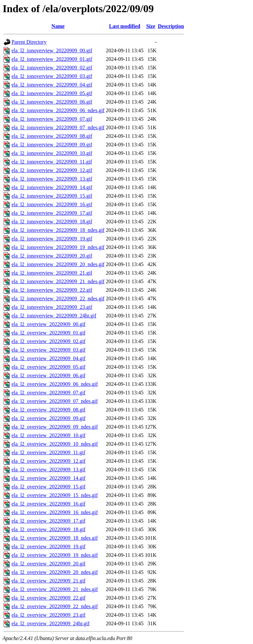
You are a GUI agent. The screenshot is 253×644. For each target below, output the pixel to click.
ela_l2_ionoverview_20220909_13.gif (52, 179)
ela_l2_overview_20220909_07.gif (48, 393)
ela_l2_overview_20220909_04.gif (48, 358)
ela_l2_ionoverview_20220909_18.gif (52, 222)
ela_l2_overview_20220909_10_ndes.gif (55, 444)
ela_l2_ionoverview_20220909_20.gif (52, 256)
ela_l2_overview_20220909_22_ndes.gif (55, 606)
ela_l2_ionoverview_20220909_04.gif (52, 85)
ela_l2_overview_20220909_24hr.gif (51, 623)
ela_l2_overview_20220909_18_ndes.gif (55, 538)
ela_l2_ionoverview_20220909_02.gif (52, 68)
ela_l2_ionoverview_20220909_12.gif (52, 170)
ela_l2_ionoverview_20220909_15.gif (52, 196)
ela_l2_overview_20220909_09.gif (48, 418)
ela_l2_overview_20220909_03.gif (48, 350)
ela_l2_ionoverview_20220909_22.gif (52, 290)
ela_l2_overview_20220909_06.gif (48, 375)
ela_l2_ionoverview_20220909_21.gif (52, 273)
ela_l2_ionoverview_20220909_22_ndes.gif (58, 298)
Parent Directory (29, 42)
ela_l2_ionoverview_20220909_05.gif (52, 93)
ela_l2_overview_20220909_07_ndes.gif (55, 401)
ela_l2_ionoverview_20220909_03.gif (52, 76)
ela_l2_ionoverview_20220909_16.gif (52, 204)
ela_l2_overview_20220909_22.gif (48, 598)
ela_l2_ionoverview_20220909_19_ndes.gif (58, 247)
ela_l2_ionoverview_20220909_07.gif (52, 119)
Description (171, 26)
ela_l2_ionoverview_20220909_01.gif (52, 59)
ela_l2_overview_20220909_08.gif (48, 410)
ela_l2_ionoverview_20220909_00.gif (52, 50)
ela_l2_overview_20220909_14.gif (48, 478)
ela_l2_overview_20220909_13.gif (48, 470)
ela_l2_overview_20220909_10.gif (48, 435)
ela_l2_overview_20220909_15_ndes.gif (55, 495)
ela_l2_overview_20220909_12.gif (48, 461)
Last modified (125, 26)
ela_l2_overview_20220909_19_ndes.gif (55, 555)
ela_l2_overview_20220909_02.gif (48, 341)
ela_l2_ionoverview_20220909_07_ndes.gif (58, 127)
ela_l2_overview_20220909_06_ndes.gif (55, 384)
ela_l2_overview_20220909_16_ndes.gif (55, 512)
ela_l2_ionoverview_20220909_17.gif (52, 213)
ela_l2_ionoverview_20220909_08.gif (52, 136)
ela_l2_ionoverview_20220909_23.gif (52, 307)
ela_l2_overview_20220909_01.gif (48, 333)
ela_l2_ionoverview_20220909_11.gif (52, 162)
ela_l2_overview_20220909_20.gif (48, 564)
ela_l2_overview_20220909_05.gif (48, 367)
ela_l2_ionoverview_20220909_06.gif (52, 102)
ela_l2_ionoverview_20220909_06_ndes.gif (58, 110)
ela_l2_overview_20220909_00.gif (48, 324)
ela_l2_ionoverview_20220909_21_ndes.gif (58, 281)
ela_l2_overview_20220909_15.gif (48, 487)
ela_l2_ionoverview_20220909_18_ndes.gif (58, 230)
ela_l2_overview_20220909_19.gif (48, 546)
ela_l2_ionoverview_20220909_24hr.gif (54, 316)
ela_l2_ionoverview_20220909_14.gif (52, 187)
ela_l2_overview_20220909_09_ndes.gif (55, 427)
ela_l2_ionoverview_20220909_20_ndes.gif (58, 264)
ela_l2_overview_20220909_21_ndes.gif (55, 589)
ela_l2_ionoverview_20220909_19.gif (52, 239)
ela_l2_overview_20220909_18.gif (48, 529)
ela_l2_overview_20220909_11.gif (48, 452)
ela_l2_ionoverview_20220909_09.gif (52, 145)
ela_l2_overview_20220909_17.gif (48, 521)
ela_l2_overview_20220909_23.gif (48, 615)
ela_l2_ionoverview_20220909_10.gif (52, 153)
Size (151, 26)
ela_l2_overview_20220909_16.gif (48, 504)
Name (58, 26)
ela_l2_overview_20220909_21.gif (48, 581)
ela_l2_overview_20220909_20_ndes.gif (55, 572)
